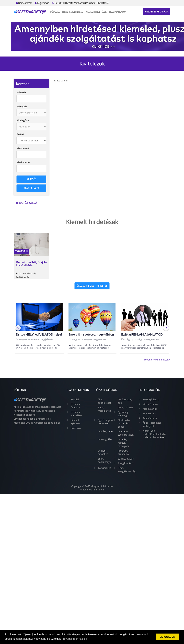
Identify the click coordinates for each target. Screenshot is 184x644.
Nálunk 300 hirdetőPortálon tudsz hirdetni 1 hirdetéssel (80, 3)
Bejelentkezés (24, 3)
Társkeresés (104, 468)
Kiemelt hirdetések (96, 12)
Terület (20, 134)
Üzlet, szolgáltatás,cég (126, 470)
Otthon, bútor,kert (103, 452)
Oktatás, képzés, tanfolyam (123, 443)
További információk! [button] (75, 639)
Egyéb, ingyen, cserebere (106, 422)
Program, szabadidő (123, 452)
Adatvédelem (150, 418)
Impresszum (149, 413)
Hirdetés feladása (157, 12)
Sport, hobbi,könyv (104, 460)
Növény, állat (105, 439)
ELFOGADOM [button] (167, 637)
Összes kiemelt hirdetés (92, 286)
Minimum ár (23, 148)
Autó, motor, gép (125, 401)
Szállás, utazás (126, 459)
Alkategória (23, 120)
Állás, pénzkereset (104, 401)
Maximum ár (23, 162)
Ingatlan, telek (105, 431)
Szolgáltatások (126, 463)
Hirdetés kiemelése (73, 12)
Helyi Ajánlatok (118, 12)
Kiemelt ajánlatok (76, 422)
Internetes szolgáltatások (126, 433)
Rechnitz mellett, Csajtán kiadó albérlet (31, 264)
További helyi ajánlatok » (157, 360)
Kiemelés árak (150, 404)
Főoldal (55, 12)
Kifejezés (21, 92)
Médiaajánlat (150, 409)
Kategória (22, 106)
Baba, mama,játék (104, 409)
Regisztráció (42, 3)
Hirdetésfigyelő (26, 203)
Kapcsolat (76, 428)
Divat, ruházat (125, 407)
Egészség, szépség (123, 414)
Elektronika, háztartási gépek (124, 423)
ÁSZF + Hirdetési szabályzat (152, 424)
